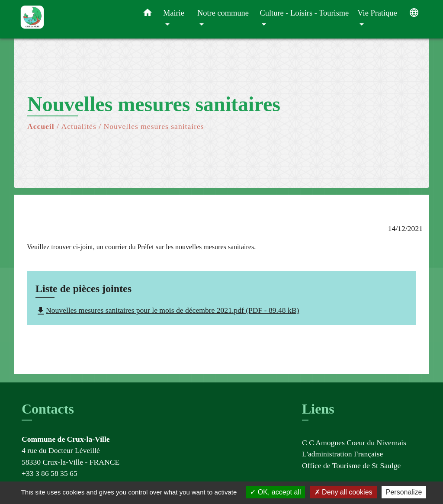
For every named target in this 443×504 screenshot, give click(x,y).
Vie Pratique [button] (377, 13)
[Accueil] (74, 19)
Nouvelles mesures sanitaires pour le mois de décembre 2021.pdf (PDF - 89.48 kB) (167, 310)
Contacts (48, 409)
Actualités (79, 126)
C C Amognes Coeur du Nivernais (354, 443)
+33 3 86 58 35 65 (50, 473)
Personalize (404, 492)
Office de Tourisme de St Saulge (351, 465)
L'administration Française (342, 454)
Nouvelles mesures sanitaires (154, 126)
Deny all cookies (343, 492)
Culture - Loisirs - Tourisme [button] (305, 13)
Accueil (41, 126)
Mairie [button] (174, 13)
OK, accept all (275, 492)
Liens (318, 409)
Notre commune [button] (223, 13)
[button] (148, 14)
